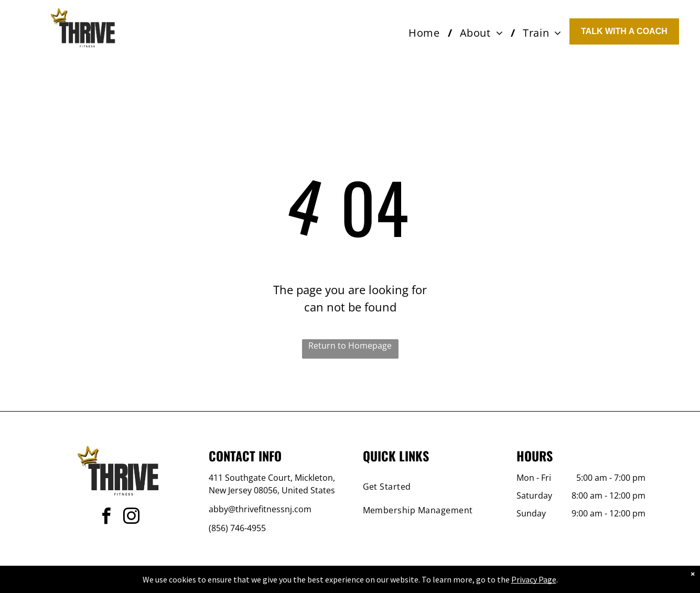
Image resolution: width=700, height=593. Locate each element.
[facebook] (106, 518)
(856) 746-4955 (237, 528)
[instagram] (132, 518)
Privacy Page (534, 579)
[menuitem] (426, 33)
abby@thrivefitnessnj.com (260, 509)
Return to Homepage (350, 346)
